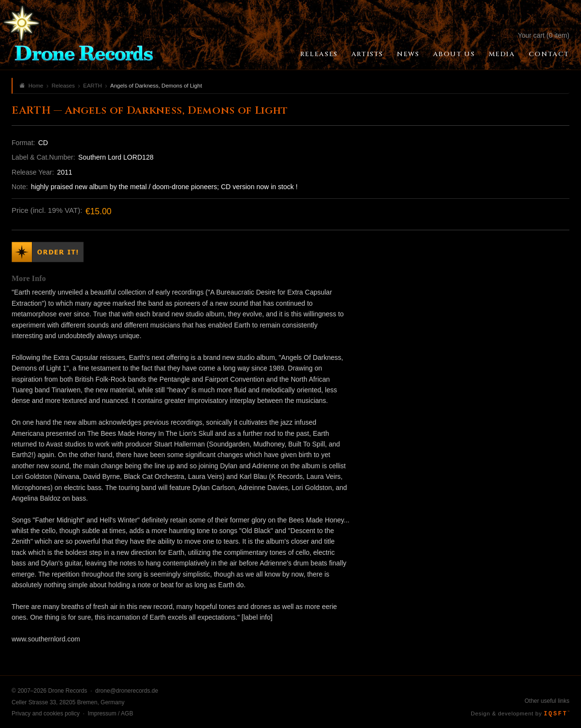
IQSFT (557, 714)
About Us (454, 54)
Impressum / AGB (110, 713)
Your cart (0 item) (544, 35)
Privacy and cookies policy (46, 713)
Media (502, 54)
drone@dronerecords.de (127, 691)
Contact (549, 54)
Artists (367, 54)
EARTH (93, 86)
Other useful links (547, 701)
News (408, 54)
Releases (319, 54)
